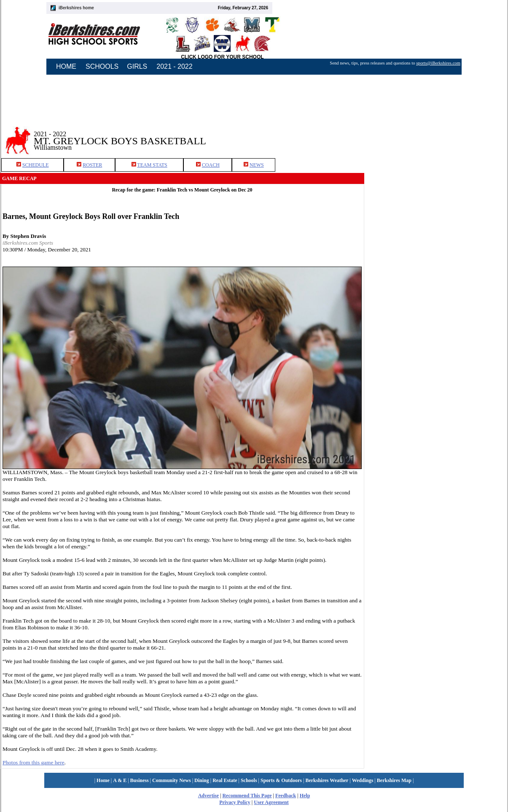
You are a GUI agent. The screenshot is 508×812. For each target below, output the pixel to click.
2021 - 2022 (174, 66)
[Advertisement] (436, 248)
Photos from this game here (34, 762)
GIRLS (137, 66)
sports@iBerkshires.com (438, 63)
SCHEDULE (36, 165)
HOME (66, 66)
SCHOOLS (102, 66)
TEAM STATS (152, 165)
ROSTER (92, 165)
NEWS (257, 165)
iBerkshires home (76, 8)
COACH (211, 165)
